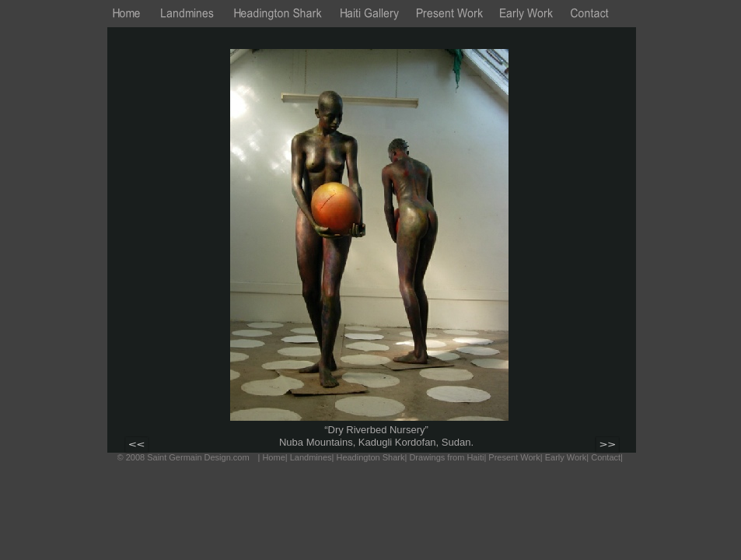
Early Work (566, 457)
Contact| (607, 457)
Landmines (311, 457)
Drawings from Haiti (446, 457)
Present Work (514, 457)
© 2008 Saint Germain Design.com (184, 457)
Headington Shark (370, 457)
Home (273, 457)
